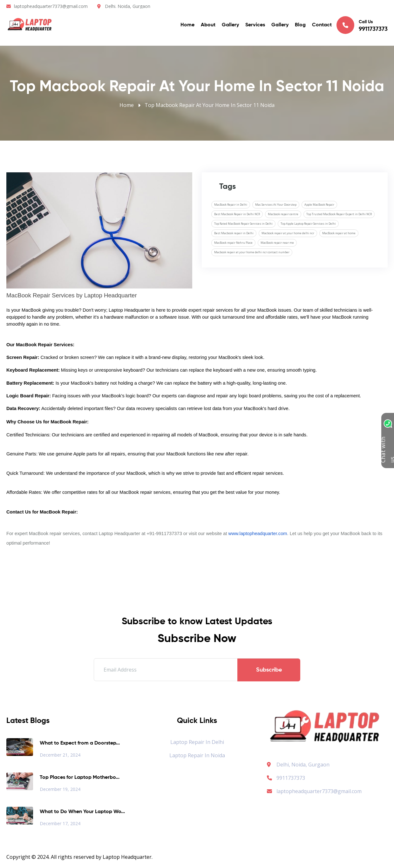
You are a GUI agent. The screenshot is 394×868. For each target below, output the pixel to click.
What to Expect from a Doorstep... (80, 743)
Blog (300, 25)
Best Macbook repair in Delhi (234, 233)
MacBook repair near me (277, 243)
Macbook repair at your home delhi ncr (288, 233)
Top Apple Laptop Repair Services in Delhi (308, 224)
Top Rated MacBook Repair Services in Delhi (243, 224)
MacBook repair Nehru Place (233, 243)
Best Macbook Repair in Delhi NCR (237, 214)
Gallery (230, 25)
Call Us (362, 25)
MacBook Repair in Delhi (231, 205)
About (208, 25)
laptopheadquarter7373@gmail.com (51, 6)
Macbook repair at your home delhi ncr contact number (252, 252)
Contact (322, 25)
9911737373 (286, 778)
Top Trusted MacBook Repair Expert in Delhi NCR (339, 214)
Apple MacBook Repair (319, 205)
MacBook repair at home (339, 233)
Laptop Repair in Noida (197, 755)
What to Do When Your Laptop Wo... (82, 812)
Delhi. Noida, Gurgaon (128, 6)
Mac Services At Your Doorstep (276, 205)
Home (187, 25)
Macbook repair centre (283, 214)
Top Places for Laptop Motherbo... (80, 778)
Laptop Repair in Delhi (197, 742)
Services (255, 25)
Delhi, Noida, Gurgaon (303, 765)
